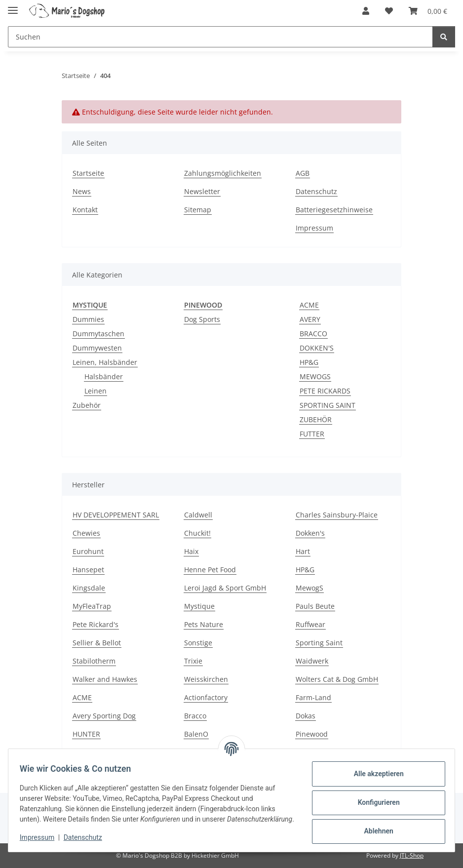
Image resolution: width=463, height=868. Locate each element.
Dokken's (310, 533)
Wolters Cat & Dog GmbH (337, 679)
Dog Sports (202, 319)
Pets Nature (204, 624)
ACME (309, 305)
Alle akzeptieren (374, 769)
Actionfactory (206, 697)
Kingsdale (89, 588)
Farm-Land (313, 697)
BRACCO (313, 334)
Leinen (96, 391)
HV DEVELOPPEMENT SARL (116, 515)
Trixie (193, 661)
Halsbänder (104, 376)
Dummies (88, 319)
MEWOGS (315, 376)
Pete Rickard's (96, 624)
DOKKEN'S (317, 348)
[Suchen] (444, 37)
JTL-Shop (412, 855)
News (82, 191)
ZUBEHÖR (316, 419)
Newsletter (202, 191)
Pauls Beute (315, 606)
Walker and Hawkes (105, 679)
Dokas (306, 716)
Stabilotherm (94, 661)
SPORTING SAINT (328, 405)
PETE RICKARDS (325, 391)
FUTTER (312, 434)
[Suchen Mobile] (220, 37)
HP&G (309, 362)
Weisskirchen (206, 679)
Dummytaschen (98, 334)
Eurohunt (88, 551)
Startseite (88, 173)
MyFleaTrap (92, 606)
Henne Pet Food (210, 570)
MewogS (309, 588)
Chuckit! (197, 533)
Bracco (195, 716)
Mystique (199, 606)
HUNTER (86, 734)
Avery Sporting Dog (104, 716)
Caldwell (198, 515)
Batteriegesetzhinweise (334, 210)
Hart (303, 551)
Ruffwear (310, 624)
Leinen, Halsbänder (105, 362)
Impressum (41, 838)
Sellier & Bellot (97, 643)
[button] (366, 11)
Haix (191, 551)
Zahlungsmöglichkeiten (223, 173)
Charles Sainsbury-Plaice (337, 515)
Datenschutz (87, 838)
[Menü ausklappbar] (13, 6)
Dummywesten (97, 348)
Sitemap (198, 210)
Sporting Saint (319, 643)
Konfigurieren (374, 798)
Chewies (86, 533)
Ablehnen (374, 827)
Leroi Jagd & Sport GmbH (225, 588)
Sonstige (198, 643)
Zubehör (87, 405)
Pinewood (312, 734)
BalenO (196, 734)
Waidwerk (312, 661)
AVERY (310, 319)
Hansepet (88, 570)
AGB (303, 173)
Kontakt (85, 210)
